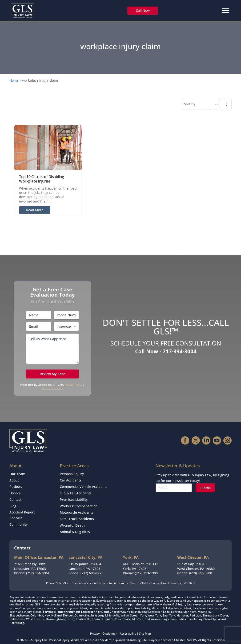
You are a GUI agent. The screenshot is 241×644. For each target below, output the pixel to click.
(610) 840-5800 (201, 568)
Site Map (145, 629)
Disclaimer (110, 629)
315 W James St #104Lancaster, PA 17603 (85, 562)
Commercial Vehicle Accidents (84, 485)
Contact (15, 497)
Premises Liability (74, 497)
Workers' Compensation (79, 503)
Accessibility (128, 629)
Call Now (143, 10)
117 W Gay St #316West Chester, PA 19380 (196, 562)
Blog (13, 503)
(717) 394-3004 (38, 568)
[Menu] (225, 10)
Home (14, 80)
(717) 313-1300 (146, 568)
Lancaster (166, 635)
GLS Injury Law (38, 635)
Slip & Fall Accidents (76, 491)
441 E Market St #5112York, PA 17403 (141, 562)
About (14, 479)
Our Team (17, 474)
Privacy (95, 629)
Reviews (16, 485)
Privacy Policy (73, 385)
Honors (15, 491)
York (189, 635)
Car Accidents (71, 479)
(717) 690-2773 (92, 568)
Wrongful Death (72, 521)
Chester (180, 635)
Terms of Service (52, 388)
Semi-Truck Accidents (77, 515)
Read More (35, 210)
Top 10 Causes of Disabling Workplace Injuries (41, 179)
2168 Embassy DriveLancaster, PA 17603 (30, 562)
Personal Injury (72, 474)
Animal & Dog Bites (75, 527)
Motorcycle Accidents (76, 509)
